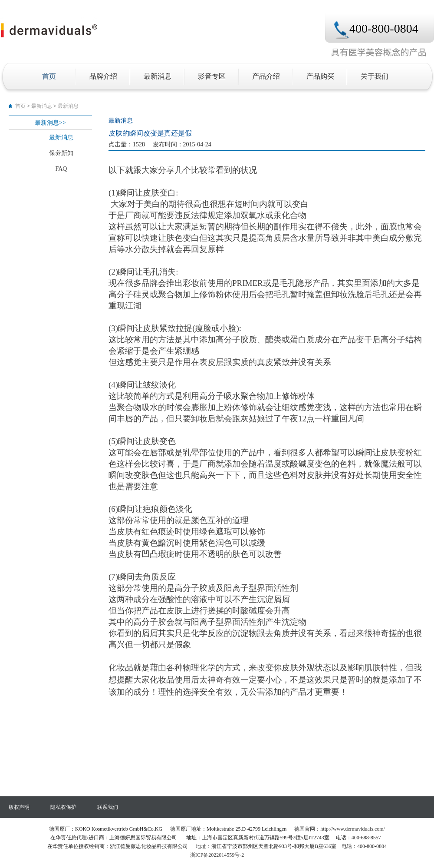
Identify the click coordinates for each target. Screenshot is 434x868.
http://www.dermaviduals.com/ (353, 829)
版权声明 (19, 807)
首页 (49, 76)
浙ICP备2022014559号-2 (217, 855)
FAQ (61, 169)
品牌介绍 (103, 76)
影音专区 (212, 76)
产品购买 (320, 76)
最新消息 (158, 76)
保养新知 (61, 153)
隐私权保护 (63, 807)
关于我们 (375, 76)
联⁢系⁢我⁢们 (108, 807)
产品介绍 (266, 76)
